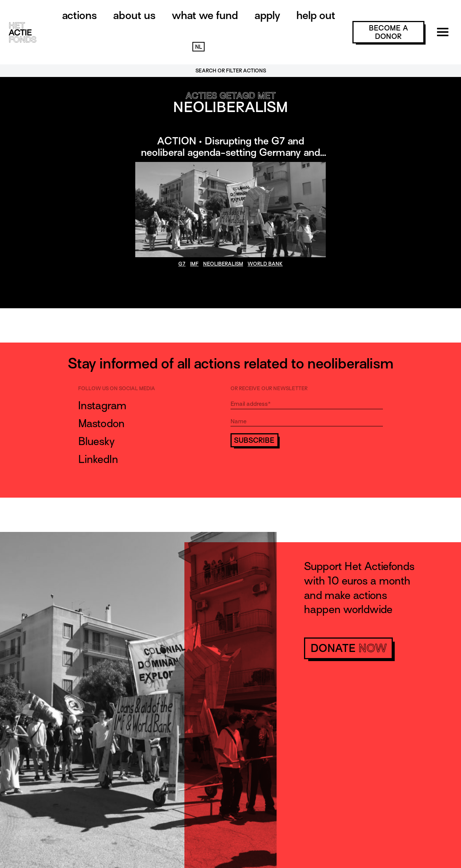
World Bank (265, 264)
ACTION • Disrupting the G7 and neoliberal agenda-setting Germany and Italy (230, 152)
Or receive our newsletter (269, 388)
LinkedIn (98, 459)
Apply (267, 15)
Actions (79, 15)
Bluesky (96, 441)
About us (134, 15)
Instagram (102, 405)
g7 (182, 264)
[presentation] (288, 469)
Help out (316, 15)
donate (349, 648)
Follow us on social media (117, 388)
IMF (194, 264)
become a (388, 32)
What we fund (205, 15)
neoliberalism (223, 264)
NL (198, 47)
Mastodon (101, 423)
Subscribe (254, 440)
